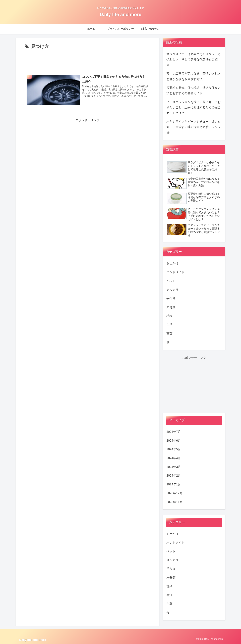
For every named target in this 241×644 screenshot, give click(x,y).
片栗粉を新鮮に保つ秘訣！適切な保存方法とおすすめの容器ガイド (194, 90)
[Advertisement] (87, 60)
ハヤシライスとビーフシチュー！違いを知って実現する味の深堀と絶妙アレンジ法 (194, 127)
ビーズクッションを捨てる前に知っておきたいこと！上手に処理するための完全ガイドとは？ (194, 107)
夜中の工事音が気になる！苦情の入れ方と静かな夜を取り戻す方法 (194, 76)
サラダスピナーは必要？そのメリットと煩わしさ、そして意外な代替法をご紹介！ (194, 59)
